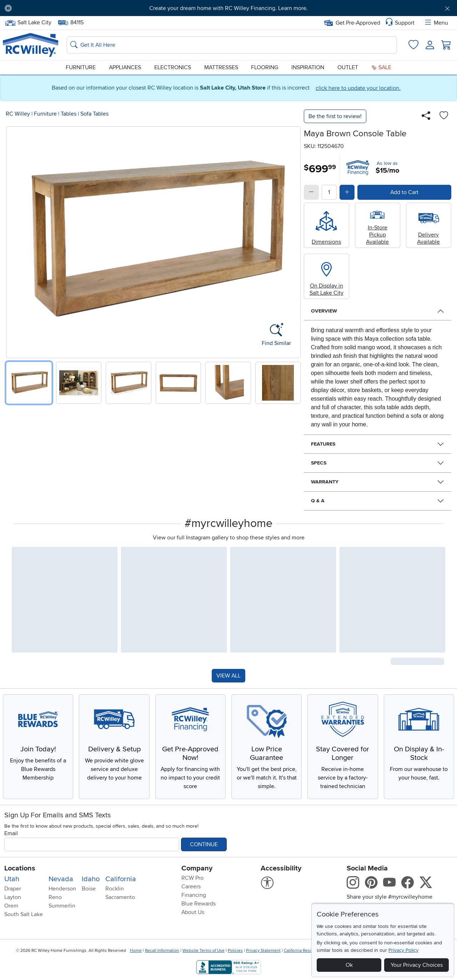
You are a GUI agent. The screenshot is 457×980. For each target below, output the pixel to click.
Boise (89, 889)
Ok (349, 965)
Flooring (265, 67)
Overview (324, 311)
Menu (436, 23)
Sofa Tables (94, 114)
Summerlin (62, 906)
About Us (193, 912)
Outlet (348, 67)
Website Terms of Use (204, 951)
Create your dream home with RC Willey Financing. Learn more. (228, 8)
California (121, 879)
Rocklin (115, 889)
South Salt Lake (24, 914)
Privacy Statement (263, 951)
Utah (12, 879)
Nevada (61, 879)
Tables (69, 114)
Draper (13, 889)
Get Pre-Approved (352, 23)
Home (136, 951)
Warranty (325, 482)
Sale (381, 67)
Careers (191, 887)
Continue (204, 844)
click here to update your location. (358, 88)
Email (11, 833)
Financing (194, 895)
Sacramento (120, 897)
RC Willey (18, 114)
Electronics (173, 67)
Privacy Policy (403, 950)
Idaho (91, 879)
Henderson (62, 889)
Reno (55, 897)
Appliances (125, 67)
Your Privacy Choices (417, 965)
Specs (319, 463)
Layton (13, 897)
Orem (11, 906)
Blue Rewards (199, 904)
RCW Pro (192, 878)
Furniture (81, 67)
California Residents (303, 951)
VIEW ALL (228, 676)
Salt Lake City (28, 23)
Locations (20, 868)
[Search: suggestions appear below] (232, 45)
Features (323, 444)
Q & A (318, 501)
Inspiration (308, 67)
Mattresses (221, 67)
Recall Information (162, 951)
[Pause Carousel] (8, 8)
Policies (235, 951)
